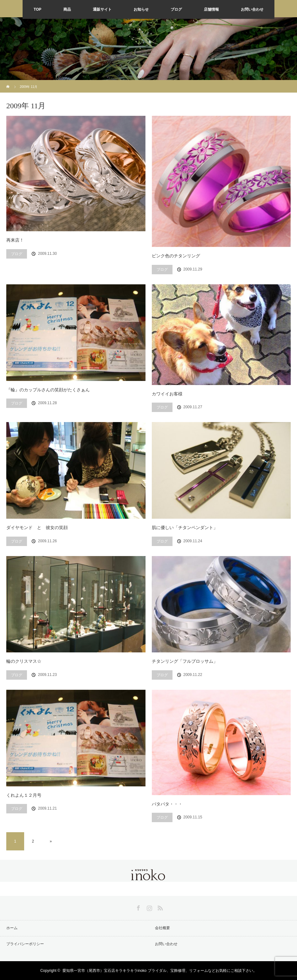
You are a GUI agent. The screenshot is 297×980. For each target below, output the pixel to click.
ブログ (176, 9)
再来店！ (15, 240)
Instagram (149, 907)
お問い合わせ (252, 9)
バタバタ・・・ (167, 804)
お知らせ (141, 9)
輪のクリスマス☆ (24, 661)
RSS (159, 907)
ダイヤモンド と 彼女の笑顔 (37, 527)
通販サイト (102, 9)
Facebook (138, 907)
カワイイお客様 (167, 394)
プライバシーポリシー (25, 944)
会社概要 (162, 928)
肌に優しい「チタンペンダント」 (185, 527)
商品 (67, 9)
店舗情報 (211, 9)
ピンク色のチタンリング (176, 256)
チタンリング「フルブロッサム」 (185, 661)
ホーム (12, 928)
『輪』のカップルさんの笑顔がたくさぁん (48, 390)
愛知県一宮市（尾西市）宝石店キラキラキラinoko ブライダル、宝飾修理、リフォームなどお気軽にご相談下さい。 (160, 971)
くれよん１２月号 (24, 795)
